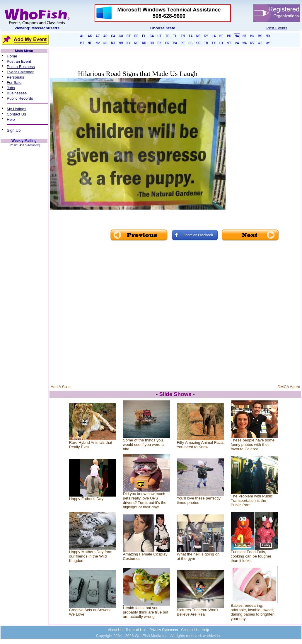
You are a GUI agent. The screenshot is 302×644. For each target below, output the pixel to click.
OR (167, 43)
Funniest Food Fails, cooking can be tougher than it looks (251, 556)
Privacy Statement (164, 630)
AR (105, 36)
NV (98, 43)
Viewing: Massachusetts (37, 28)
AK (90, 36)
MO (268, 36)
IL (175, 36)
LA (214, 36)
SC (190, 43)
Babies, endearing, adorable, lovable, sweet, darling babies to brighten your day (253, 612)
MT (82, 43)
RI (183, 43)
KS (198, 36)
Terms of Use (136, 630)
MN (252, 36)
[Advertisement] (263, 141)
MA (237, 36)
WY (268, 43)
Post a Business (21, 67)
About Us (115, 630)
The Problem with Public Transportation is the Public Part (252, 501)
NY (129, 43)
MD (229, 36)
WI (260, 43)
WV (252, 43)
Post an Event (19, 61)
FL (144, 36)
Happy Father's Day (86, 499)
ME (221, 36)
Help (11, 119)
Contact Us (16, 114)
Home (12, 56)
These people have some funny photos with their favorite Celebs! (253, 445)
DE (136, 36)
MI (245, 36)
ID (167, 36)
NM (121, 43)
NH (105, 43)
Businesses (17, 93)
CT (129, 36)
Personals (15, 77)
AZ (98, 36)
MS (260, 36)
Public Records (20, 98)
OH (152, 43)
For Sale (14, 83)
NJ (113, 43)
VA (237, 43)
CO (121, 36)
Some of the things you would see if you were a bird (143, 445)
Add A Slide (61, 387)
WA (245, 43)
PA (175, 43)
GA (152, 36)
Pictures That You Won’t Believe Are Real (198, 612)
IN (183, 36)
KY (206, 36)
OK (159, 43)
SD (198, 43)
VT (229, 43)
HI (159, 36)
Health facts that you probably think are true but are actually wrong (146, 612)
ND (144, 43)
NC (136, 43)
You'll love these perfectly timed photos (199, 500)
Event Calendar (20, 72)
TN (206, 43)
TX (214, 43)
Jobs (11, 88)
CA (113, 36)
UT (221, 43)
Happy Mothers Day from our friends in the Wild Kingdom (91, 556)
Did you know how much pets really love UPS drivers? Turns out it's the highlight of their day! (145, 500)
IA (190, 36)
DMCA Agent (289, 387)
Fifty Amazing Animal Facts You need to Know (200, 445)
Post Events (277, 28)
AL (82, 36)
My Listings (17, 109)
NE (90, 43)
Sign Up (14, 130)
